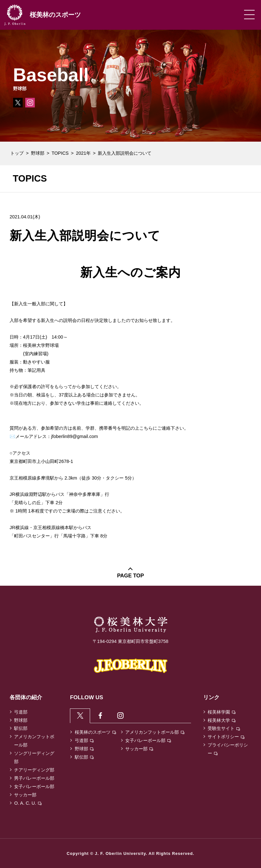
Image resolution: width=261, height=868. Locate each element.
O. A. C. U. (28, 803)
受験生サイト (224, 728)
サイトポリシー (226, 737)
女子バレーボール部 (34, 786)
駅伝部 (21, 728)
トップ (17, 153)
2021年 (83, 153)
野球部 (38, 153)
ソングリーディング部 (34, 757)
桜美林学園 (222, 712)
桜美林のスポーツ (95, 733)
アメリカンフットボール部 (34, 741)
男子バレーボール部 (34, 778)
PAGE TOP (131, 576)
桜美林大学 (222, 720)
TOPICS (60, 153)
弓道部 (21, 712)
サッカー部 (25, 795)
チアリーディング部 (34, 770)
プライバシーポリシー (228, 749)
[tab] (80, 716)
